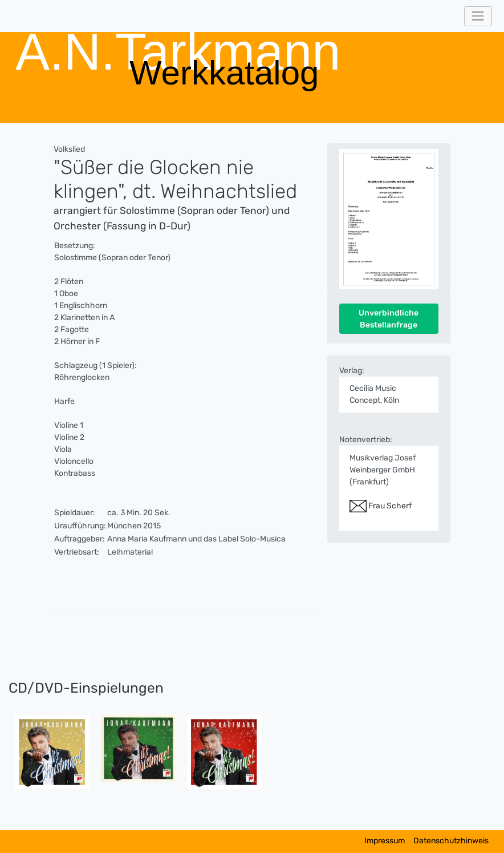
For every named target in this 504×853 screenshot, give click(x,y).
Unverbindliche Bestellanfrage (389, 319)
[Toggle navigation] (478, 16)
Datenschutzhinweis (451, 841)
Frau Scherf (381, 506)
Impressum (385, 841)
